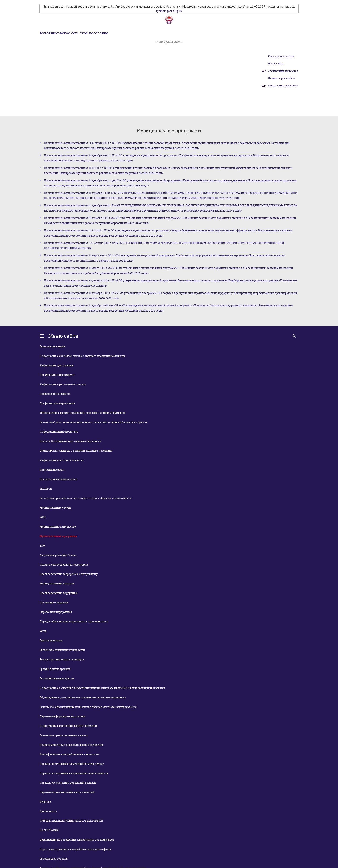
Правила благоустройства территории (64, 565)
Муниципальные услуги (55, 508)
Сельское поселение (52, 346)
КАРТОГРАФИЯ (49, 830)
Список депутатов (51, 641)
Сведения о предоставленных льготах (64, 735)
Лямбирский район (169, 42)
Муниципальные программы (58, 536)
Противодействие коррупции (59, 593)
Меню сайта (276, 64)
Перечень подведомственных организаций (67, 792)
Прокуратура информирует (57, 375)
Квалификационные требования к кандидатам (69, 754)
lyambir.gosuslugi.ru (169, 11)
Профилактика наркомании (57, 403)
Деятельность (48, 811)
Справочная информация (56, 612)
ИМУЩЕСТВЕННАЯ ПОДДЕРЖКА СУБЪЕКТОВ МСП (71, 821)
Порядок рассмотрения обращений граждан (68, 783)
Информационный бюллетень (59, 432)
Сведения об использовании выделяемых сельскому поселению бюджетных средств (94, 422)
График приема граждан (55, 669)
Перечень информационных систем (63, 716)
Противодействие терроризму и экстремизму (69, 574)
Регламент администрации (57, 678)
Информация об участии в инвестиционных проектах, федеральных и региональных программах (102, 688)
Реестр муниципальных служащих (62, 660)
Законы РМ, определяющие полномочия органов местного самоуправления (88, 707)
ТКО (42, 546)
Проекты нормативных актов (58, 479)
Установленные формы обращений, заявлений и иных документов (83, 413)
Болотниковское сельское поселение (74, 33)
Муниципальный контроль (57, 584)
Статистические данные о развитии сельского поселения (76, 451)
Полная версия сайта (281, 78)
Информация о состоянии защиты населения (69, 726)
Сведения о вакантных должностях (62, 650)
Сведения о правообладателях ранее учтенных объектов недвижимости (86, 498)
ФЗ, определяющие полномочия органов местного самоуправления (83, 697)
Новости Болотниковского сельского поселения (70, 441)
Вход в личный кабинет (283, 86)
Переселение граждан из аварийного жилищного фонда (76, 849)
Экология (46, 489)
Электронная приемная (283, 71)
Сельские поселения (281, 56)
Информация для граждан (56, 365)
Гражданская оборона (54, 859)
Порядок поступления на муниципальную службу (72, 764)
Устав (43, 631)
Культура (45, 802)
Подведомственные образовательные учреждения (72, 745)
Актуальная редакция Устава (58, 555)
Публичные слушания (54, 603)
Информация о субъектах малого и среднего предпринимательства (83, 356)
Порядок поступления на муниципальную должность (74, 773)
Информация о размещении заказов (63, 384)
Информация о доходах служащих (62, 460)
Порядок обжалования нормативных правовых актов (74, 622)
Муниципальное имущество (58, 527)
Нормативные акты (52, 470)
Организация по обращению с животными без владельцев (77, 840)
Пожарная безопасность (55, 394)
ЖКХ (43, 517)
